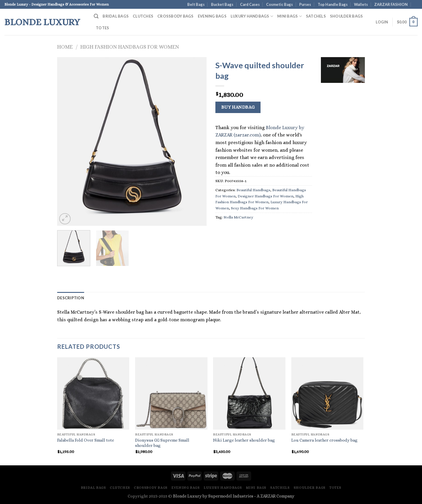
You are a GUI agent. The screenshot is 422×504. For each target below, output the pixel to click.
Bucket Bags (222, 4)
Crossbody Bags (176, 16)
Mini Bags (290, 16)
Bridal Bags (116, 16)
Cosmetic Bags (279, 4)
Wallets (361, 4)
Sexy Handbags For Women (255, 208)
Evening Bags (212, 16)
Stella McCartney (238, 217)
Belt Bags (196, 4)
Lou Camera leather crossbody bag (324, 440)
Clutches (143, 16)
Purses (305, 4)
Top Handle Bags (333, 4)
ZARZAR (268, 496)
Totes (102, 28)
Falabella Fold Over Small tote (86, 440)
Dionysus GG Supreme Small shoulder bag (162, 443)
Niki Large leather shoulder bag (244, 440)
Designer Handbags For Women (266, 196)
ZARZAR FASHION (391, 4)
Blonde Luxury (42, 22)
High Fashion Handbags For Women (130, 47)
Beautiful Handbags (253, 190)
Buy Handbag (238, 107)
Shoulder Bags (346, 16)
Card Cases (250, 4)
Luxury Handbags (252, 16)
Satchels (316, 16)
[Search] (96, 16)
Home (65, 47)
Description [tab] (71, 298)
